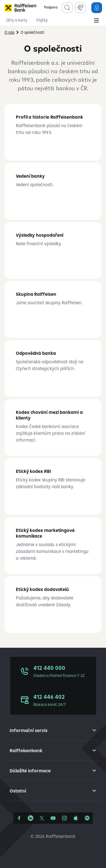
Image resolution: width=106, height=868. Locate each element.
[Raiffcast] (87, 818)
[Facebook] (19, 818)
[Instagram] (64, 818)
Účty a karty (17, 20)
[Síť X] (42, 818)
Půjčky (42, 20)
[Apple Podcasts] (76, 818)
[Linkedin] (31, 818)
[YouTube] (53, 818)
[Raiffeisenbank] (20, 8)
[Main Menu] (96, 21)
